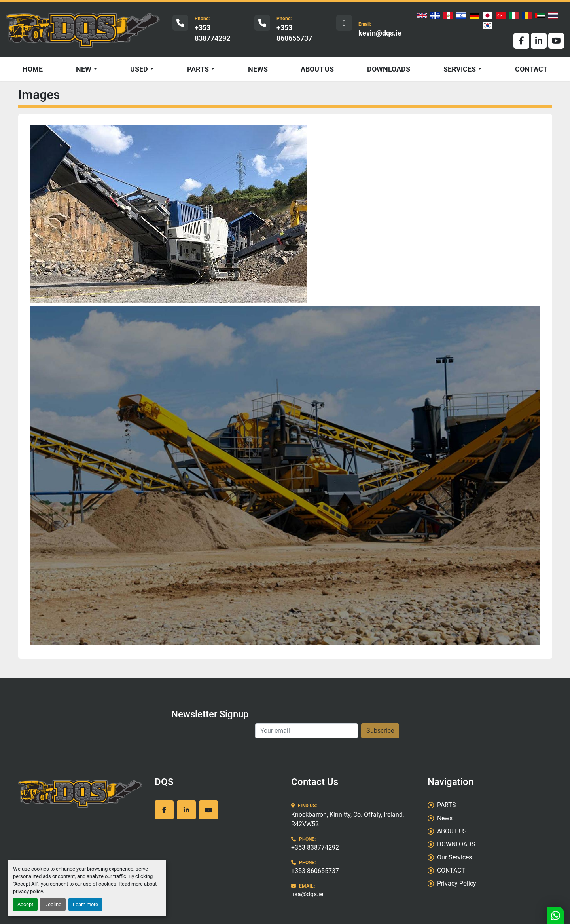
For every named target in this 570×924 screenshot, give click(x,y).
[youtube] (556, 41)
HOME (33, 69)
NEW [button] (84, 69)
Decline (53, 904)
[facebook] (521, 41)
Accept (25, 904)
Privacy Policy (457, 883)
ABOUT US (317, 69)
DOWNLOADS (389, 69)
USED (139, 69)
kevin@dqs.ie (380, 33)
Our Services (454, 857)
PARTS (198, 69)
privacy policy (28, 891)
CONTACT (531, 69)
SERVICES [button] (460, 69)
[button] (142, 69)
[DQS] (80, 794)
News (258, 69)
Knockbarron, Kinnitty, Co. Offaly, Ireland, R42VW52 (347, 819)
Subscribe (380, 731)
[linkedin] (539, 41)
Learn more (85, 904)
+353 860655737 (294, 33)
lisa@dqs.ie (307, 894)
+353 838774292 (212, 33)
